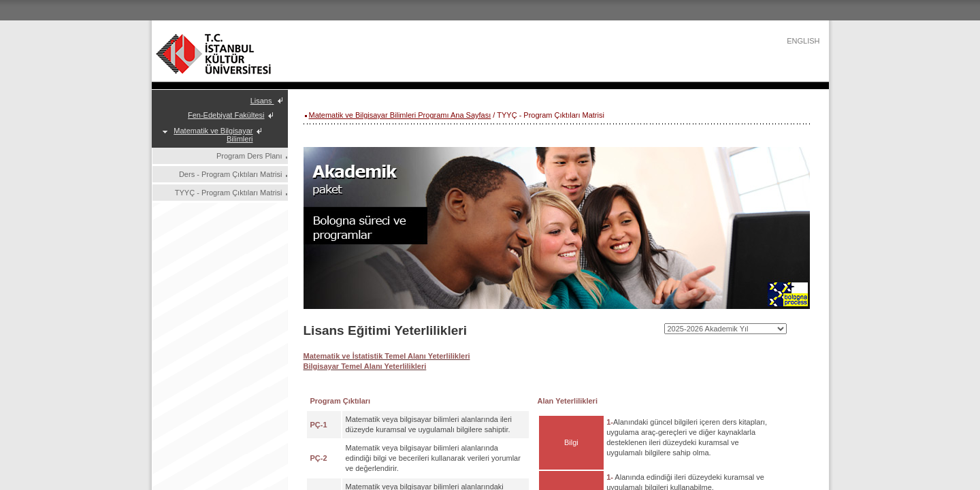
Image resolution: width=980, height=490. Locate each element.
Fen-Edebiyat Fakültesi (226, 115)
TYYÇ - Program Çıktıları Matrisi (229, 193)
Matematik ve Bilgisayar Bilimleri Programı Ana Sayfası (400, 115)
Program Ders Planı (249, 156)
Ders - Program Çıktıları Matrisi (231, 174)
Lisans (262, 101)
